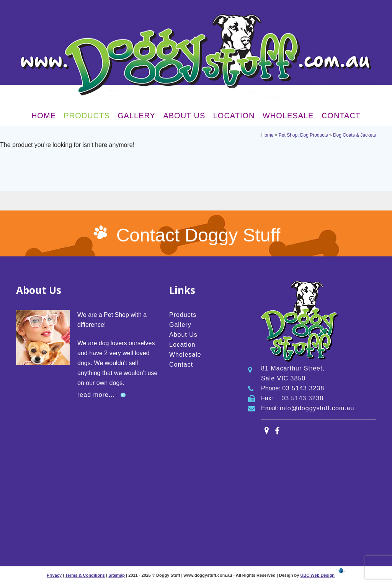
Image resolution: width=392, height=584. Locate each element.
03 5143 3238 (303, 388)
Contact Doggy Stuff (198, 235)
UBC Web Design (317, 575)
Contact (341, 116)
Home (44, 116)
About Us (184, 116)
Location (234, 116)
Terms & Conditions (85, 575)
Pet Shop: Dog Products (303, 135)
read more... (96, 395)
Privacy (54, 575)
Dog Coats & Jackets (354, 135)
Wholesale (288, 116)
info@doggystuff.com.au (317, 408)
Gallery (136, 116)
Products (87, 116)
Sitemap (117, 575)
